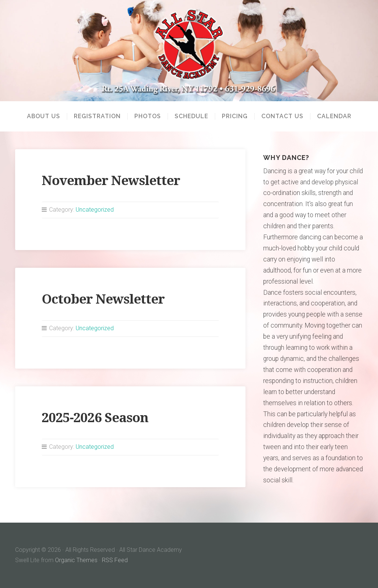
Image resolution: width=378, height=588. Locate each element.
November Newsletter (111, 180)
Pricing (235, 116)
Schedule (191, 116)
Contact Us (282, 116)
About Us (44, 116)
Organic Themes (76, 560)
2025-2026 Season (95, 418)
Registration (97, 116)
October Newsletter (103, 299)
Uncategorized (95, 210)
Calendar (334, 116)
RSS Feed (115, 560)
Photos (148, 116)
